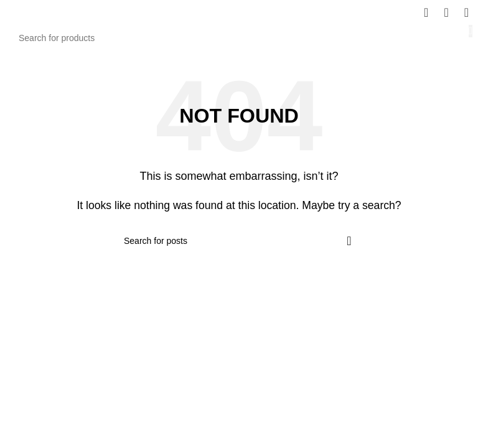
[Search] (239, 38)
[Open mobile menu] (466, 12)
